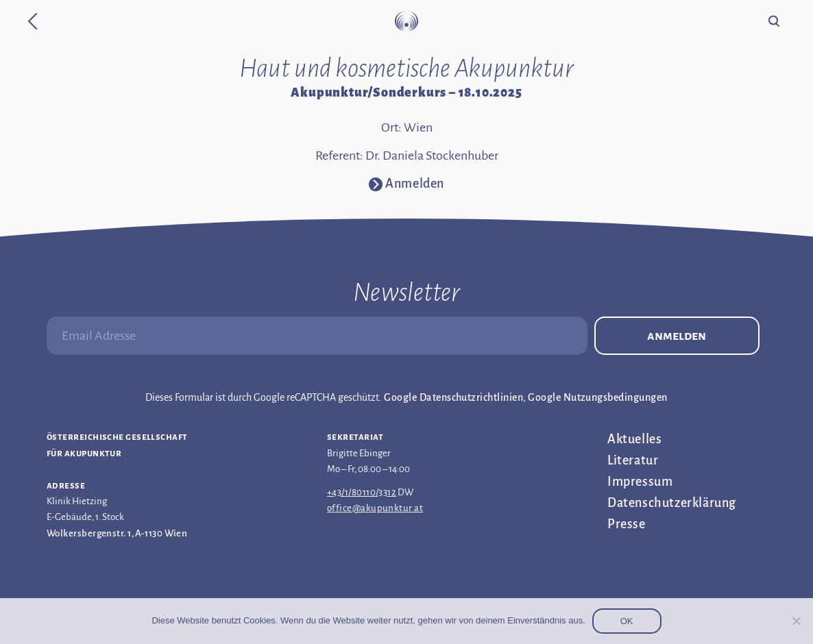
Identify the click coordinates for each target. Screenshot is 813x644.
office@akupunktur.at (375, 508)
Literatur (633, 460)
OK (627, 621)
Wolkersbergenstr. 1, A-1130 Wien (117, 533)
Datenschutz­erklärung (672, 503)
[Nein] (796, 621)
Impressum (640, 482)
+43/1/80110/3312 (362, 492)
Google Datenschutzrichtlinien (453, 397)
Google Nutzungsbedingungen (597, 397)
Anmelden (677, 336)
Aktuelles (634, 439)
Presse (627, 524)
